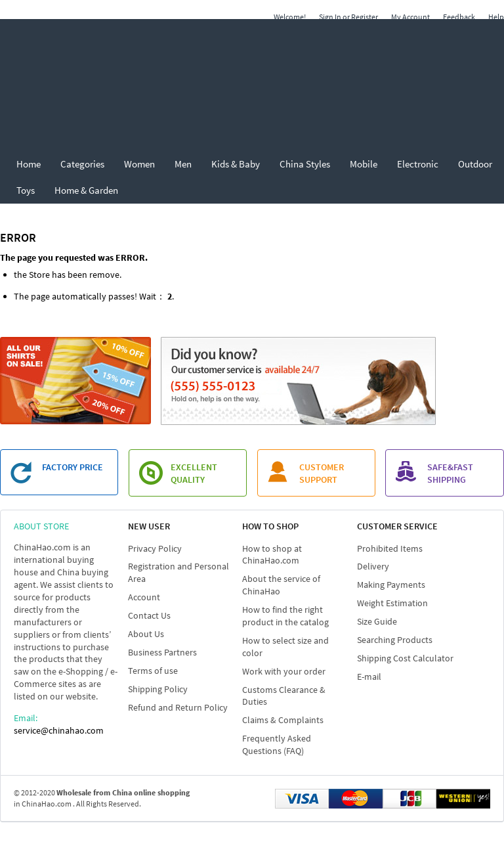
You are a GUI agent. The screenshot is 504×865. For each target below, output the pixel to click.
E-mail (369, 676)
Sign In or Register (348, 17)
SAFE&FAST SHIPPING (450, 473)
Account (144, 597)
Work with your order (284, 671)
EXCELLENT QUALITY (194, 473)
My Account (410, 17)
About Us (146, 634)
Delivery (373, 566)
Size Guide (377, 621)
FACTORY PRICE (73, 467)
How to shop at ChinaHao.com (272, 555)
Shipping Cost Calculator (405, 658)
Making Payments (391, 585)
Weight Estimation (392, 603)
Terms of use (153, 671)
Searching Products (395, 640)
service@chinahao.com (59, 730)
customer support (322, 473)
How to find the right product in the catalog (285, 616)
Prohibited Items (390, 548)
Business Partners (162, 652)
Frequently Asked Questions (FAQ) (277, 744)
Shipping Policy (158, 689)
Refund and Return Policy (178, 707)
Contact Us (149, 615)
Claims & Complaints (283, 720)
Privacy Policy (155, 548)
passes (121, 296)
